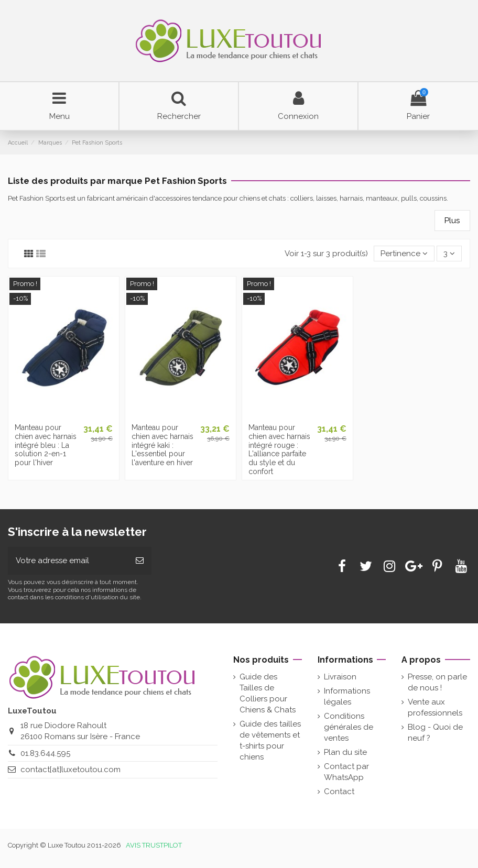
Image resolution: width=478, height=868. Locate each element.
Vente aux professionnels (435, 707)
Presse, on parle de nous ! (437, 682)
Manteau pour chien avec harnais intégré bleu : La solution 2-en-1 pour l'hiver (46, 445)
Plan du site (345, 752)
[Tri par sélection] (404, 254)
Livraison (340, 677)
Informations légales (347, 696)
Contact (339, 792)
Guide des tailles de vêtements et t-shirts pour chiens (270, 740)
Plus (452, 221)
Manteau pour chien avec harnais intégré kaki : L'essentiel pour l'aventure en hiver (162, 445)
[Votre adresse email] (68, 561)
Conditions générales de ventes (349, 727)
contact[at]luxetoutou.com (70, 770)
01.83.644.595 (45, 753)
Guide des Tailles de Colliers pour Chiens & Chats (268, 693)
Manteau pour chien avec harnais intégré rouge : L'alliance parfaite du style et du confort (279, 449)
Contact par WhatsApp (346, 772)
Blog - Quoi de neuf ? (435, 733)
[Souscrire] (140, 561)
